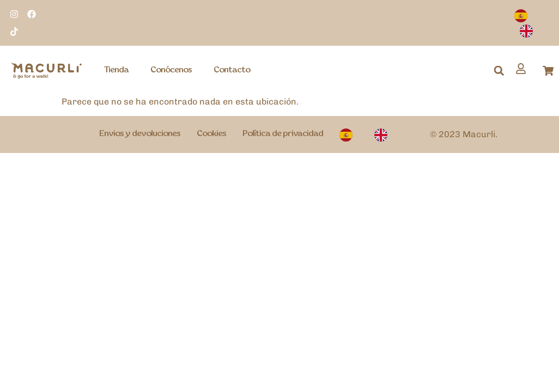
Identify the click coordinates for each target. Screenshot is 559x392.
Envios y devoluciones (140, 134)
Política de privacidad (283, 134)
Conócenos (171, 70)
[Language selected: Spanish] (534, 24)
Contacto (232, 70)
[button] (499, 71)
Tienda (116, 70)
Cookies (211, 134)
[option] (529, 30)
